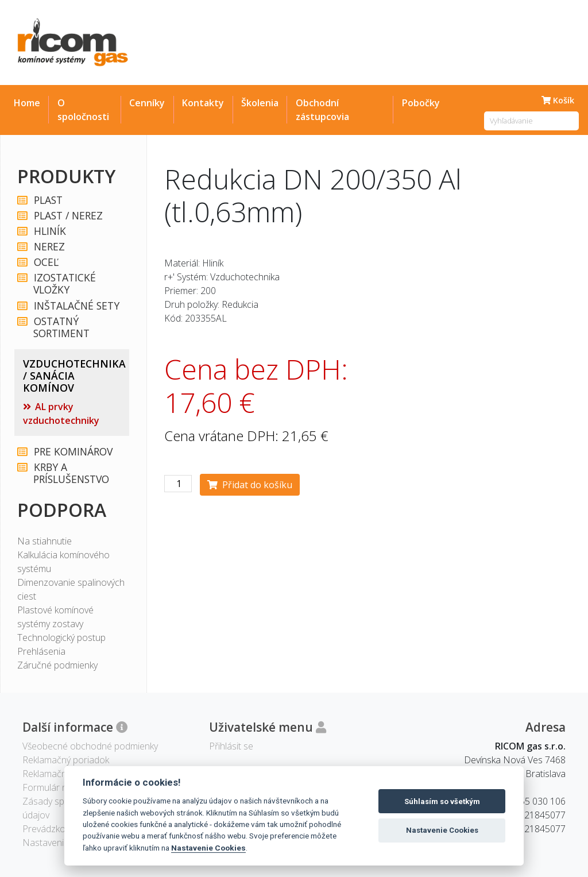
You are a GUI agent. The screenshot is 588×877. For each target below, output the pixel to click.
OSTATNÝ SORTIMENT (61, 327)
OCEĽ (46, 262)
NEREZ (49, 247)
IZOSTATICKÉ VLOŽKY (64, 284)
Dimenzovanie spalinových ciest (71, 589)
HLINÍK (49, 231)
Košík (558, 100)
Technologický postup (61, 638)
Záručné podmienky (57, 665)
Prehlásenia (41, 651)
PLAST (48, 200)
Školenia (260, 103)
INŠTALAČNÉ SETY (76, 306)
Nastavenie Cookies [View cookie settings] (63, 843)
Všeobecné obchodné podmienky (90, 746)
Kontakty (203, 103)
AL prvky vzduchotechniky (61, 414)
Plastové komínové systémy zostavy (55, 617)
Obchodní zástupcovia (322, 110)
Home (27, 103)
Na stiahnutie (45, 541)
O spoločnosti (83, 110)
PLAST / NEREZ (68, 216)
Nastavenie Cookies (208, 848)
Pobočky (421, 103)
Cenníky (147, 103)
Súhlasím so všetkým (442, 801)
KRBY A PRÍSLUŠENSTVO (71, 473)
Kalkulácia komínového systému (63, 562)
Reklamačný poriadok (66, 760)
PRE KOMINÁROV (73, 452)
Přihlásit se (231, 746)
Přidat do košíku (250, 485)
